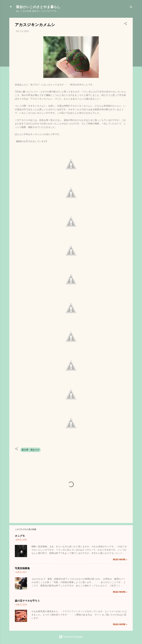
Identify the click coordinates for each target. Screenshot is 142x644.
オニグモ (20, 536)
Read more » (120, 560)
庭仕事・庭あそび (31, 450)
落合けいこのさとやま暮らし (38, 7)
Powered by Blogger (71, 637)
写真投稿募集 (22, 568)
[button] (125, 24)
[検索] (131, 8)
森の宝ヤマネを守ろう (27, 601)
